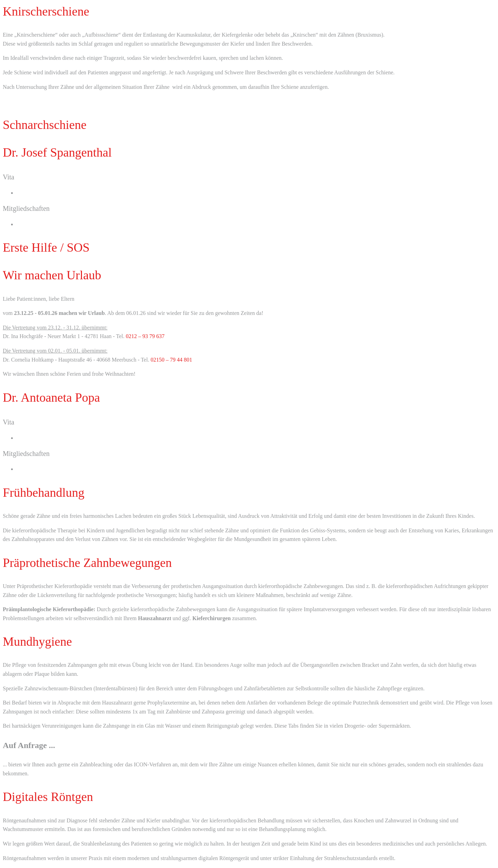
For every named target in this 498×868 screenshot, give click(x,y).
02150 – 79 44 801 (171, 360)
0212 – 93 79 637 (145, 336)
